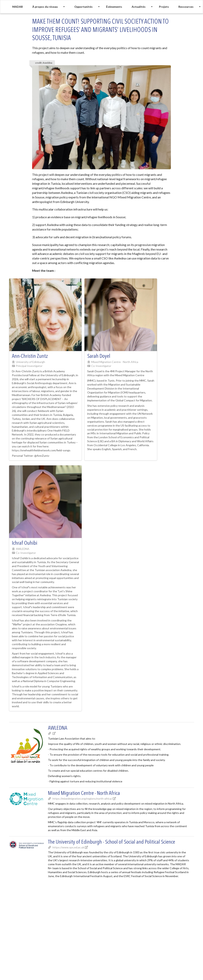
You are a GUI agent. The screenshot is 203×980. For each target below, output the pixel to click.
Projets (164, 7)
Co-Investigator (101, 366)
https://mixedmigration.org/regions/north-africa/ (82, 799)
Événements (114, 7)
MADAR (18, 7)
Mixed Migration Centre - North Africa (115, 362)
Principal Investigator (29, 366)
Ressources (186, 7)
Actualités (139, 7)
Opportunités (83, 7)
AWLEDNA (23, 549)
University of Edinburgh (30, 362)
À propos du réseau (45, 7)
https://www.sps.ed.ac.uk (68, 847)
